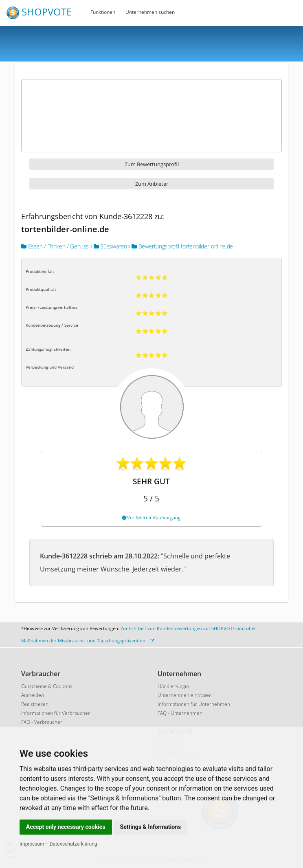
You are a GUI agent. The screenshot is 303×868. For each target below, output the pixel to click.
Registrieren (35, 704)
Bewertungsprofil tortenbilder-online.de (181, 246)
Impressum (32, 844)
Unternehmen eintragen (185, 695)
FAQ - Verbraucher (42, 722)
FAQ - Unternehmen (180, 713)
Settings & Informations (151, 827)
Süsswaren (109, 246)
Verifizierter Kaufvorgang (151, 518)
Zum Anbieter (152, 184)
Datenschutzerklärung (74, 844)
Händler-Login (173, 686)
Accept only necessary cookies (66, 827)
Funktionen (103, 12)
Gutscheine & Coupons (47, 686)
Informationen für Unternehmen (194, 704)
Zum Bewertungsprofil (152, 164)
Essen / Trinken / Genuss (55, 246)
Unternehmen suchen (150, 12)
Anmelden (33, 695)
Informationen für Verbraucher (56, 713)
